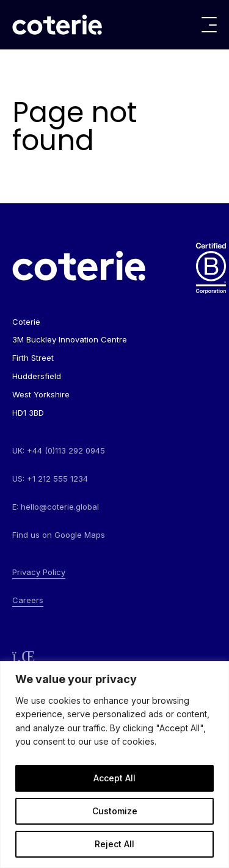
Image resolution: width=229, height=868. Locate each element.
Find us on (59, 535)
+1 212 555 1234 (57, 479)
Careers (28, 600)
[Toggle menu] (209, 25)
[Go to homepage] (57, 25)
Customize (115, 811)
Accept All (114, 778)
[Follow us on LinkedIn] (24, 656)
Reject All (114, 844)
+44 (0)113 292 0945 (66, 450)
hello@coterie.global (60, 507)
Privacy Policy (39, 572)
